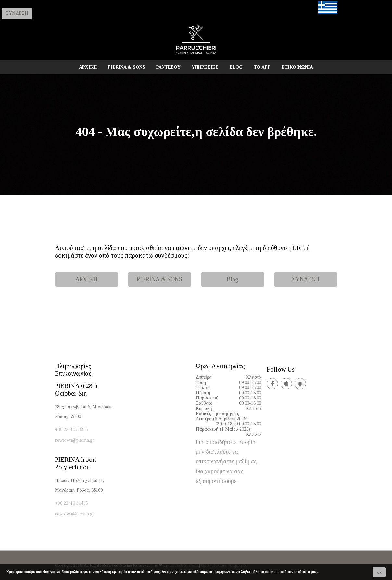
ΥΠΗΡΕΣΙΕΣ (205, 67)
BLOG (236, 67)
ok (379, 572)
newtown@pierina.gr (75, 440)
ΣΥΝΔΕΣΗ (17, 13)
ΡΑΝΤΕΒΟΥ (168, 67)
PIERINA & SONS (126, 67)
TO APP (262, 67)
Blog (233, 279)
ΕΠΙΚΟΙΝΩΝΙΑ (297, 67)
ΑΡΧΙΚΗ (88, 67)
